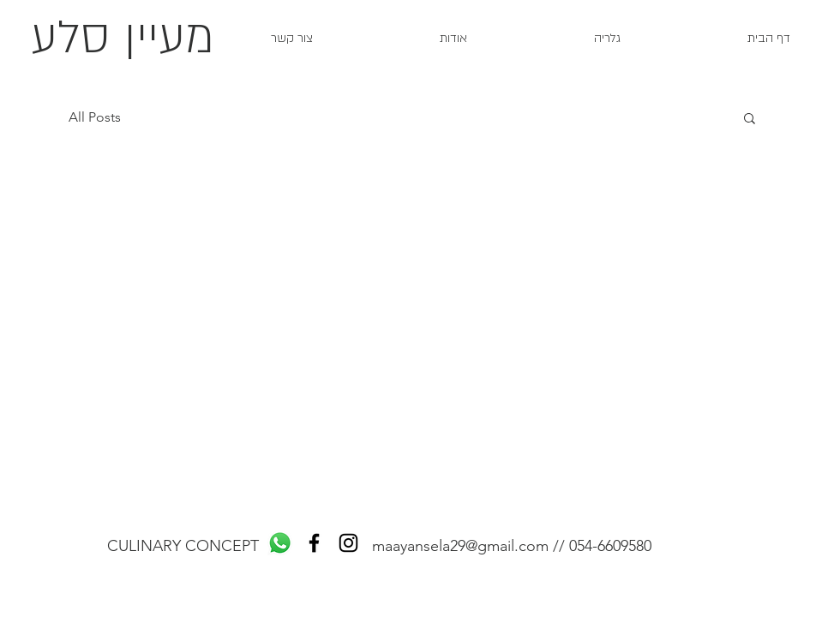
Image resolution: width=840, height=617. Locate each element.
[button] (750, 120)
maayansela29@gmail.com (460, 546)
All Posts (95, 117)
